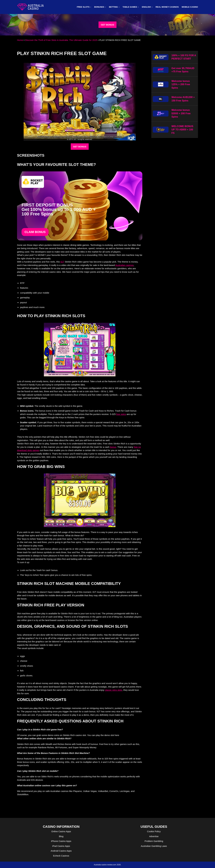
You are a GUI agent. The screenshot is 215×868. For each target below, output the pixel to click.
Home (20, 40)
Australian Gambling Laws (154, 846)
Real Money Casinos (167, 7)
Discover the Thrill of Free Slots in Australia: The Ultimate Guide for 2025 (61, 40)
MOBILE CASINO (190, 7)
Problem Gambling (154, 841)
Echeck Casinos (61, 856)
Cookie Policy (154, 831)
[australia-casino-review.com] (31, 7)
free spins (121, 414)
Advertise (154, 836)
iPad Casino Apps (61, 846)
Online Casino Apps (61, 831)
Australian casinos (125, 265)
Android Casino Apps (61, 851)
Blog (61, 836)
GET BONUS (107, 25)
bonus (113, 447)
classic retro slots (114, 690)
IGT (62, 262)
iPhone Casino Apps (61, 841)
